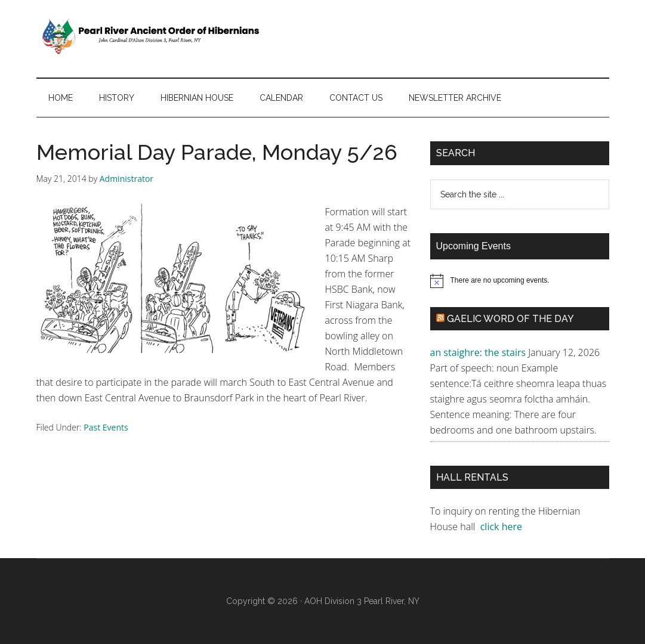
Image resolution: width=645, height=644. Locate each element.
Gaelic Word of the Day (510, 319)
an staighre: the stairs (478, 352)
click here (502, 527)
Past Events (106, 427)
